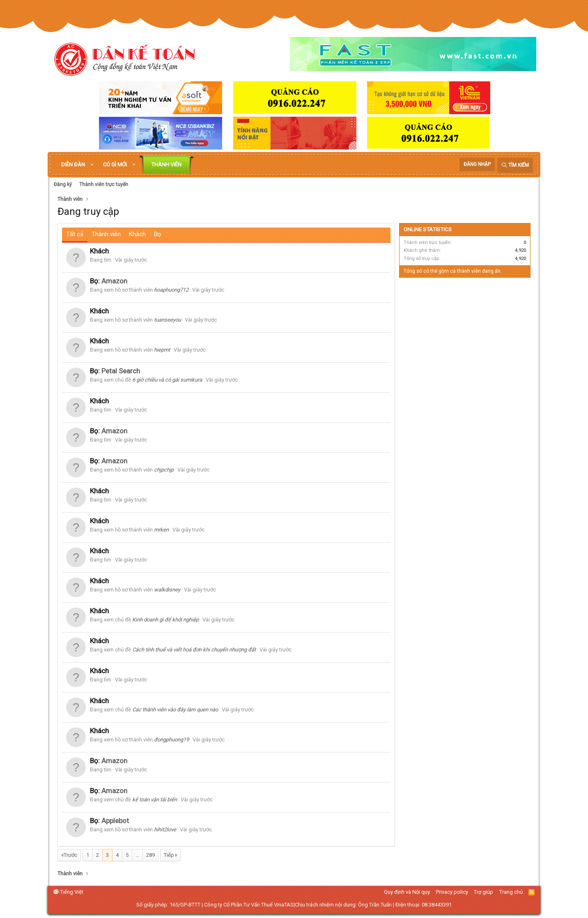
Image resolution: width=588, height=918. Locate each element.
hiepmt (162, 350)
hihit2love (165, 829)
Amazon (114, 281)
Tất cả (75, 234)
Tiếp (169, 855)
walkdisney (167, 590)
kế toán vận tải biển (155, 800)
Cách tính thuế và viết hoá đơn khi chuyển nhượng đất (194, 650)
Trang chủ (511, 892)
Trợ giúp (483, 892)
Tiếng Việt (68, 892)
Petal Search (121, 371)
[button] (92, 165)
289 (150, 855)
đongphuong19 (171, 740)
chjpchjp (164, 470)
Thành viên (167, 165)
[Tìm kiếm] (515, 165)
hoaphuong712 (171, 290)
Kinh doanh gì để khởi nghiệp (165, 620)
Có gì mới (115, 165)
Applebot (115, 821)
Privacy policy (452, 892)
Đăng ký (63, 184)
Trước (70, 855)
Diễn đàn (73, 165)
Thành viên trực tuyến (104, 184)
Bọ (158, 234)
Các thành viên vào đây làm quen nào (175, 710)
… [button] (137, 855)
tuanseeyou (168, 320)
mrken (161, 530)
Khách (137, 234)
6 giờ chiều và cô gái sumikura (167, 380)
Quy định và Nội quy (407, 892)
